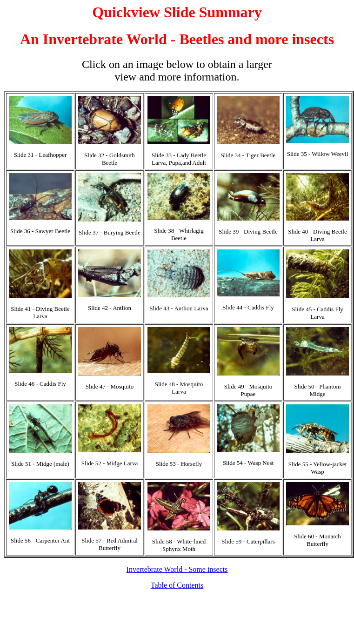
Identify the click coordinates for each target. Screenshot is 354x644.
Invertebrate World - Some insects (177, 569)
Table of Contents (177, 585)
